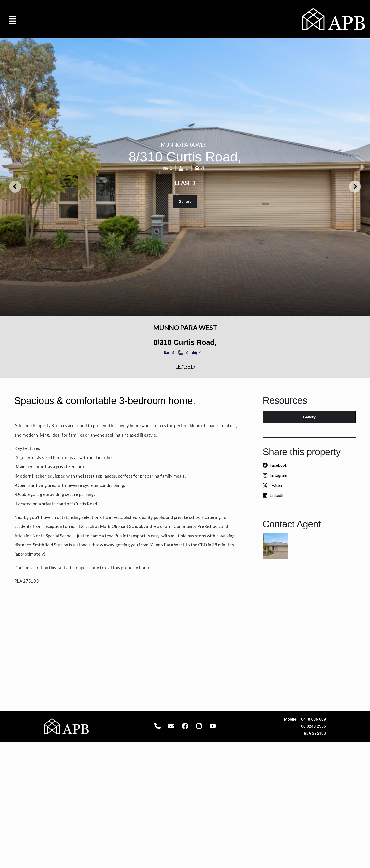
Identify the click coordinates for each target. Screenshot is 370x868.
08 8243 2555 (313, 726)
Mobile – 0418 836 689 (305, 719)
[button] (13, 19)
